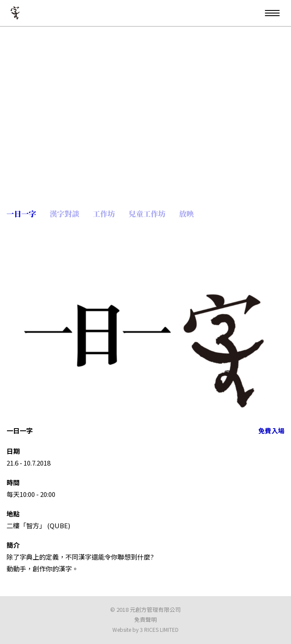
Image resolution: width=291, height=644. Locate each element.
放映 (187, 213)
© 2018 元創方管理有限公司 (145, 609)
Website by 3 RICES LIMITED (145, 629)
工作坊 (105, 213)
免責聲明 (145, 619)
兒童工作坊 (148, 213)
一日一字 (22, 213)
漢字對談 (65, 213)
